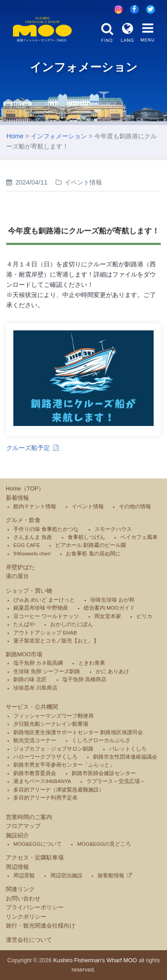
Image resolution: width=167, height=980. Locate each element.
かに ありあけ (112, 671)
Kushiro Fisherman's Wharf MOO (95, 960)
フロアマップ (23, 826)
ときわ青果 (92, 663)
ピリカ (144, 616)
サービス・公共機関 (32, 707)
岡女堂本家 (108, 616)
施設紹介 (17, 835)
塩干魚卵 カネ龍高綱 (38, 663)
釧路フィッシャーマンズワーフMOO (43, 29)
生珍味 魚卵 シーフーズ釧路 (47, 671)
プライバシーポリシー (35, 907)
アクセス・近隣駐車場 (35, 857)
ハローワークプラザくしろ (45, 757)
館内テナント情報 (35, 506)
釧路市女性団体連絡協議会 (125, 757)
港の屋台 (17, 576)
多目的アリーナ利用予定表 (45, 798)
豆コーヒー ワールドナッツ (46, 616)
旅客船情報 (111, 876)
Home (15, 136)
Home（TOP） (25, 488)
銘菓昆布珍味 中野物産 (41, 608)
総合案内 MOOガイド (109, 608)
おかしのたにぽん (72, 624)
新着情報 (17, 498)
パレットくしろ (128, 749)
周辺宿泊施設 (66, 876)
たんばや (24, 624)
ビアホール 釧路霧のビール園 (91, 545)
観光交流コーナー (35, 740)
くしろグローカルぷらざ (101, 740)
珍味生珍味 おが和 (112, 600)
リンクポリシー (26, 917)
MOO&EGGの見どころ (104, 844)
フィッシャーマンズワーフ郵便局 (53, 716)
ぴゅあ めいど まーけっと (44, 600)
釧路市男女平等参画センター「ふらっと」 (64, 765)
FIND (107, 32)
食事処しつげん (86, 537)
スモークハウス (113, 529)
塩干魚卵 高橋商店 (84, 679)
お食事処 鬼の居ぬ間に (93, 554)
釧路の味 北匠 (30, 679)
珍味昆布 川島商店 (35, 688)
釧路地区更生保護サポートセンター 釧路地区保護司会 (78, 732)
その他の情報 (135, 506)
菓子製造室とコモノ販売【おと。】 (56, 641)
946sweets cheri (32, 554)
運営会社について (29, 940)
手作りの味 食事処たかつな (46, 529)
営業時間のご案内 (29, 817)
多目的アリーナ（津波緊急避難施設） (59, 790)
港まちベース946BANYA (42, 781)
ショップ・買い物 (29, 591)
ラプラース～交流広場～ (116, 781)
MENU (147, 32)
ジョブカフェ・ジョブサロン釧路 (53, 749)
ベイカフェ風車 (139, 537)
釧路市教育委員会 (35, 773)
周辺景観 (24, 876)
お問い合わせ (23, 898)
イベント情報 (88, 506)
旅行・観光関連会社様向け (41, 926)
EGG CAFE (27, 545)
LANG (127, 32)
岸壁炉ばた (20, 567)
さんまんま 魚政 (33, 537)
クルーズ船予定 (28, 448)
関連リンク (20, 889)
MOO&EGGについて (38, 844)
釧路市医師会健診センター (104, 773)
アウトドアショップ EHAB (45, 633)
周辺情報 (17, 867)
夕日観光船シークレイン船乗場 (51, 724)
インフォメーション (59, 136)
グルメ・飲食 (23, 520)
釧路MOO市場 (24, 654)
